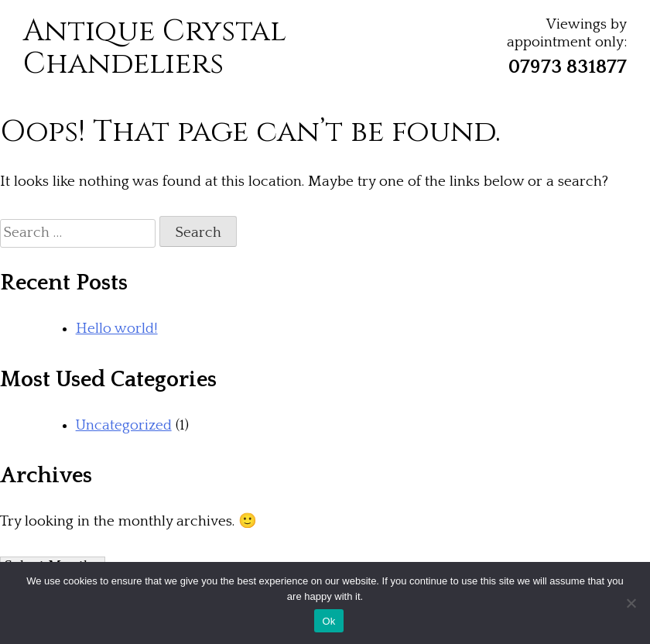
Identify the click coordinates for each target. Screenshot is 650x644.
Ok (328, 621)
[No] (631, 603)
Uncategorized (124, 425)
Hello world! (117, 329)
